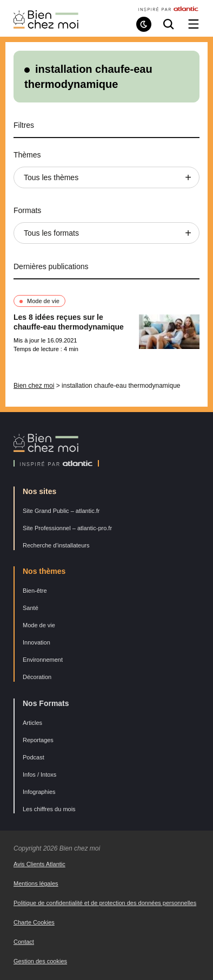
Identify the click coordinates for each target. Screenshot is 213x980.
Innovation (36, 642)
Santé (31, 608)
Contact (24, 942)
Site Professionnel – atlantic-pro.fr (67, 528)
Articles (32, 723)
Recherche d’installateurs (56, 545)
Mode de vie (43, 301)
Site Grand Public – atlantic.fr (61, 511)
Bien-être (35, 591)
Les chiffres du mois (49, 809)
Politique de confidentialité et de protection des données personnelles (105, 903)
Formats (27, 210)
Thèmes (27, 155)
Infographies (39, 792)
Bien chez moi (34, 386)
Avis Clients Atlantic (39, 864)
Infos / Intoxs (39, 775)
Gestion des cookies (40, 961)
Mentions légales (36, 883)
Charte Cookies (34, 922)
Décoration (37, 677)
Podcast (34, 757)
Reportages (38, 740)
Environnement (43, 660)
